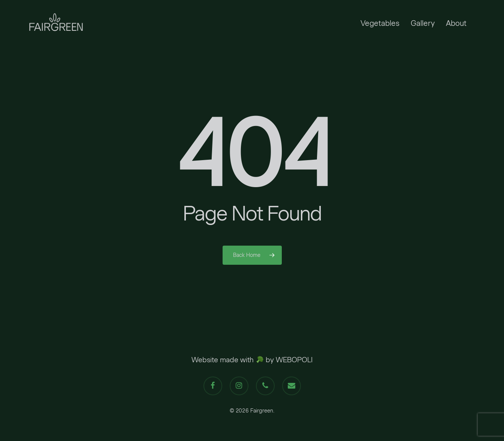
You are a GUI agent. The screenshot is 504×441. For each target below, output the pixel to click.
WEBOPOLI (294, 360)
